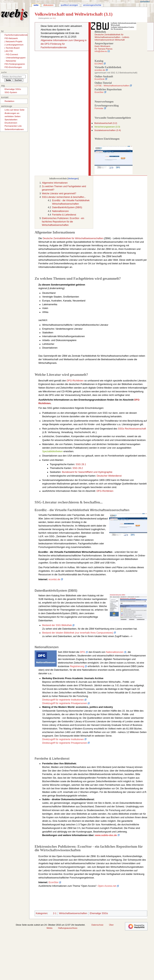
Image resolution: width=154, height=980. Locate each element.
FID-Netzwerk (11, 38)
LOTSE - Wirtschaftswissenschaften (112, 86)
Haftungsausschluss (68, 928)
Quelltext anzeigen (69, 5)
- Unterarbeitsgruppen (15, 58)
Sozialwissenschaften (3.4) (107, 130)
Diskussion (48, 5)
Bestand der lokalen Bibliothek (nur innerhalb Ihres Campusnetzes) (78, 633)
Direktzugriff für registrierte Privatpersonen (65, 703)
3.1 (54, 18)
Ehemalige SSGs (99, 913)
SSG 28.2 (78, 468)
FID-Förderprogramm (15, 64)
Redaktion (9, 101)
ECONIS (99, 64)
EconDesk (99, 79)
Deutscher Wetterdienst (109, 476)
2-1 (55, 913)
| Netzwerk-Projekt (13, 41)
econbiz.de (100, 70)
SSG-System (11, 92)
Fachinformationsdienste (16, 35)
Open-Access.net (107, 886)
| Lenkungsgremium (14, 45)
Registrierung (77, 666)
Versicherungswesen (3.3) (107, 127)
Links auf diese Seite (14, 110)
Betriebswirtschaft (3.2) (106, 123)
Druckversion (11, 123)
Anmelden (145, 2)
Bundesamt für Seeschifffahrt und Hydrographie (87, 472)
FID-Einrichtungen (13, 67)
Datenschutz (98, 925)
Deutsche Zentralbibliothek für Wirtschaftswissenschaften (73, 238)
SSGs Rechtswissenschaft (132, 429)
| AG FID (9, 51)
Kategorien (42, 913)
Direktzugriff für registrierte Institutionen (63, 700)
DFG (83, 652)
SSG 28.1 (81, 464)
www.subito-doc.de (106, 835)
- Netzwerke (10, 61)
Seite (36, 5)
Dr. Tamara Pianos (103, 49)
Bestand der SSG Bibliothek (57, 625)
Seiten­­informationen (14, 129)
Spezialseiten (11, 120)
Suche (4, 72)
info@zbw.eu (101, 51)
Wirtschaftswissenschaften (73, 913)
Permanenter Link (13, 126)
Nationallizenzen (115, 652)
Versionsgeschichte (92, 5)
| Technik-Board (12, 48)
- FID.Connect (11, 54)
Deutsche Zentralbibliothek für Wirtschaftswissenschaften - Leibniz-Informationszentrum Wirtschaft (112, 37)
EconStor (99, 92)
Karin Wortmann (102, 46)
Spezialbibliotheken (52, 451)
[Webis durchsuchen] (14, 77)
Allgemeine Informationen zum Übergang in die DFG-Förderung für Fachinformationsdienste (64, 44)
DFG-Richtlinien (75, 381)
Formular (99, 108)
